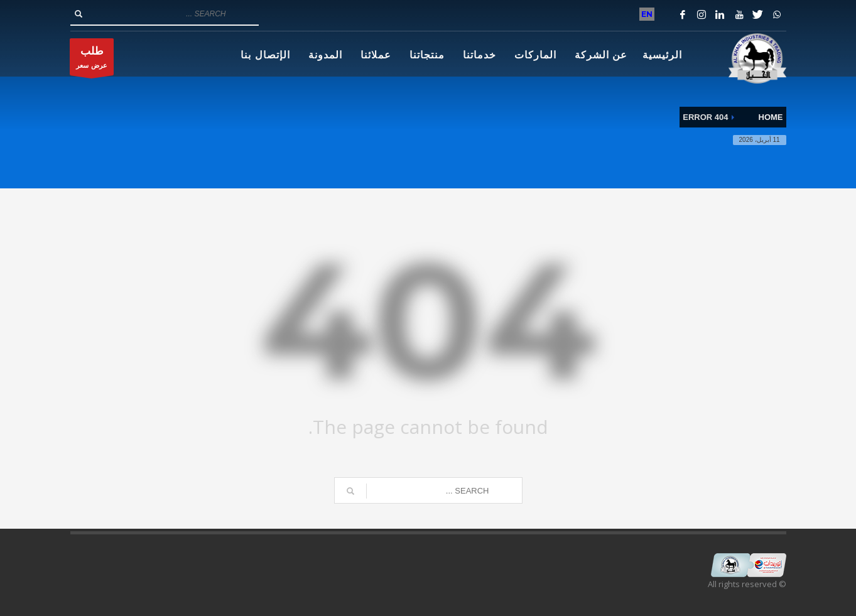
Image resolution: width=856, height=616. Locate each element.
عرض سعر (91, 60)
